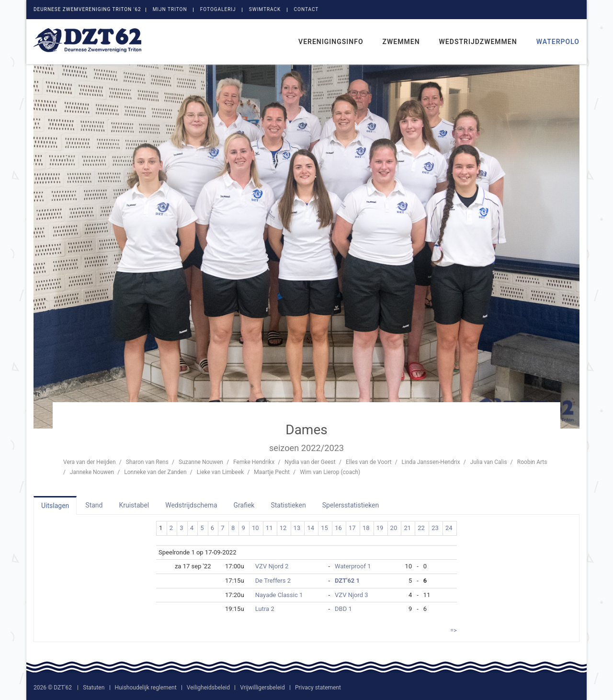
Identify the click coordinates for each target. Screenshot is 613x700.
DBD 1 (343, 609)
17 (352, 528)
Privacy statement (318, 688)
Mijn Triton (170, 9)
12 (283, 528)
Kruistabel (134, 505)
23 (435, 528)
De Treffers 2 (273, 581)
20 (394, 528)
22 (421, 528)
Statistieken (288, 505)
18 (366, 528)
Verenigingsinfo (331, 42)
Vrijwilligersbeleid (262, 688)
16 (338, 528)
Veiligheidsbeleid (208, 688)
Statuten (94, 688)
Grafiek (244, 505)
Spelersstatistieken (351, 505)
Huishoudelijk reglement (146, 688)
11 (269, 528)
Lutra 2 (265, 609)
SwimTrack (265, 9)
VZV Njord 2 (272, 566)
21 (407, 528)
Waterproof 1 (353, 566)
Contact (306, 9)
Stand (94, 505)
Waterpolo (558, 42)
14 (311, 528)
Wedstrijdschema (191, 505)
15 (324, 528)
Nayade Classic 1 (279, 595)
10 (255, 528)
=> (454, 630)
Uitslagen (55, 506)
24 (449, 528)
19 (380, 528)
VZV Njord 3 (352, 595)
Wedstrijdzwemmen (478, 42)
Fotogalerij (218, 9)
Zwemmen (401, 42)
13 (297, 528)
